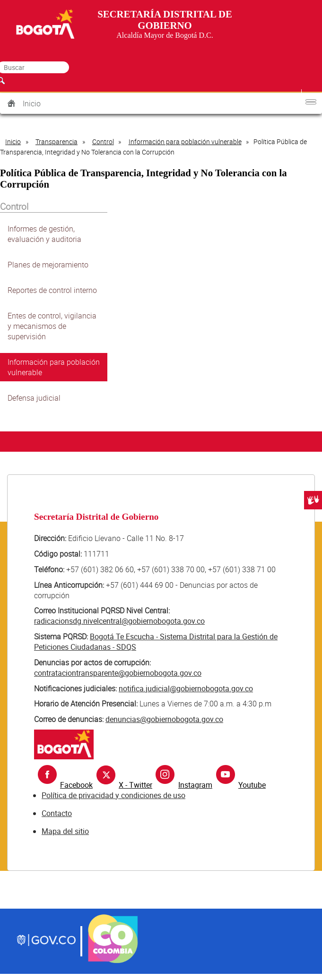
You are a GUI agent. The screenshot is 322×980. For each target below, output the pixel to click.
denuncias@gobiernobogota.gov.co (164, 719)
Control (103, 142)
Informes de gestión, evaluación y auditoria (44, 234)
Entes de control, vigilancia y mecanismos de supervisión (52, 326)
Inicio (32, 103)
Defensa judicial (34, 398)
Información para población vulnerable (185, 142)
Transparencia (57, 142)
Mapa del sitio (65, 831)
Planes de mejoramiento (48, 265)
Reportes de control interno (52, 290)
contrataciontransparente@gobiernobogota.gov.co (118, 673)
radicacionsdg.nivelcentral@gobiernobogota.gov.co (119, 621)
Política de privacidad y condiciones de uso (113, 795)
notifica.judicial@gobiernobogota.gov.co (186, 688)
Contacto (57, 813)
